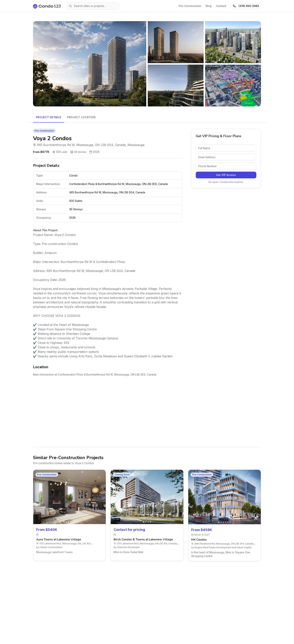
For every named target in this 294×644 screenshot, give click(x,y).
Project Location (81, 117)
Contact (221, 6)
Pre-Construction (190, 6)
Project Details (49, 117)
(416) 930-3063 (246, 6)
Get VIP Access (226, 175)
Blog (209, 6)
